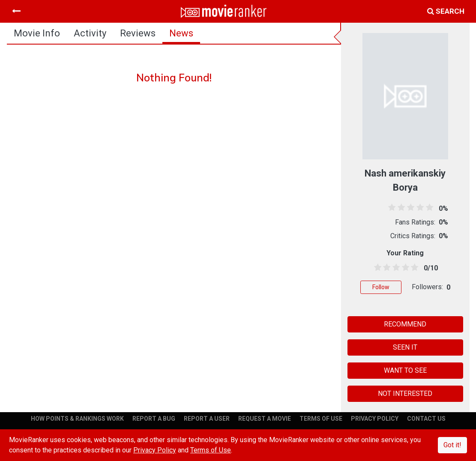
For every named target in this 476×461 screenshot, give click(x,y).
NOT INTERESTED (405, 394)
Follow (381, 287)
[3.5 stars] (404, 268)
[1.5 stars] (386, 268)
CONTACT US (426, 419)
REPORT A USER (207, 419)
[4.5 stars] (413, 268)
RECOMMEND (405, 324)
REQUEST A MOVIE (265, 419)
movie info (37, 33)
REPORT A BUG (154, 419)
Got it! (452, 445)
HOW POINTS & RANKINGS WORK (77, 419)
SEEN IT (405, 347)
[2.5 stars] (395, 268)
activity (90, 33)
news (181, 33)
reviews (138, 33)
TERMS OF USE (321, 419)
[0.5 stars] (376, 268)
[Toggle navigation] (16, 11)
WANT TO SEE (405, 370)
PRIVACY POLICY (375, 419)
